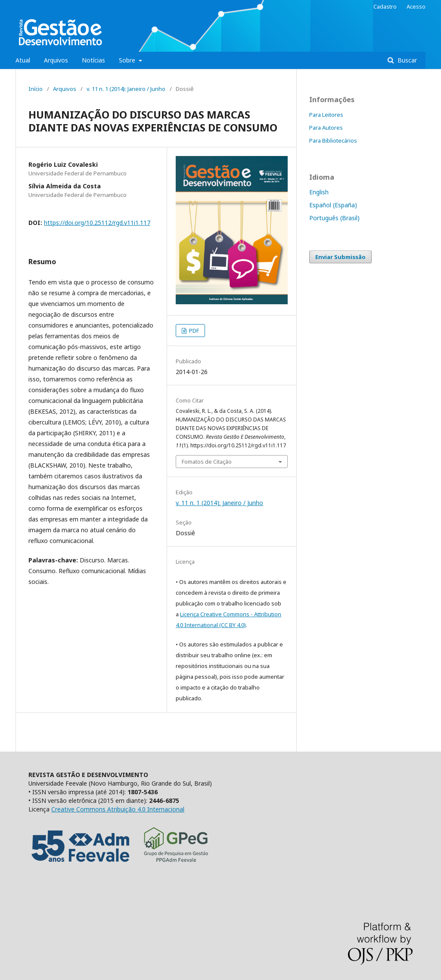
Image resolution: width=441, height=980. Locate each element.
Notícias (93, 60)
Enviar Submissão (340, 257)
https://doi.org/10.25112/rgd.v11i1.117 (97, 223)
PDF (193, 331)
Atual (23, 60)
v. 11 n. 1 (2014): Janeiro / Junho (126, 89)
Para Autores (326, 128)
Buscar (406, 60)
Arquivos (56, 60)
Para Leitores (326, 115)
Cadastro (385, 6)
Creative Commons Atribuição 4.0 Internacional (118, 809)
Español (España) (333, 205)
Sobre (128, 60)
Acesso (416, 6)
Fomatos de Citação (207, 462)
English (319, 192)
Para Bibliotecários (333, 140)
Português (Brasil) (334, 218)
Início (36, 89)
